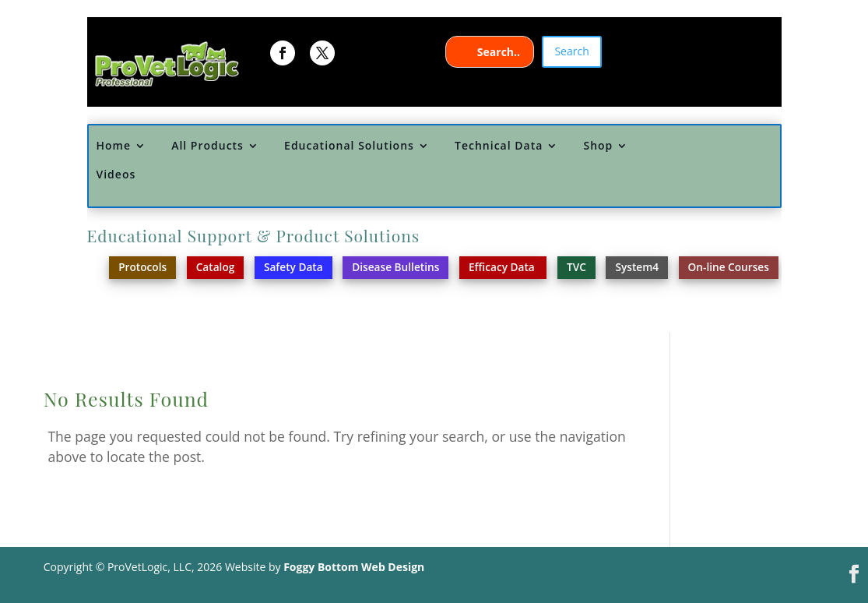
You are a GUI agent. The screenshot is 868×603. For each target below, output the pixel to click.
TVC (576, 267)
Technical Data (499, 146)
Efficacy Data (503, 267)
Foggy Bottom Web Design (354, 567)
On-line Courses (729, 267)
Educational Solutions (349, 146)
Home (113, 146)
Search (571, 51)
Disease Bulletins (395, 267)
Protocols (142, 267)
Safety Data (293, 267)
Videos (116, 175)
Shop (598, 146)
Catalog (216, 267)
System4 (637, 267)
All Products (207, 146)
